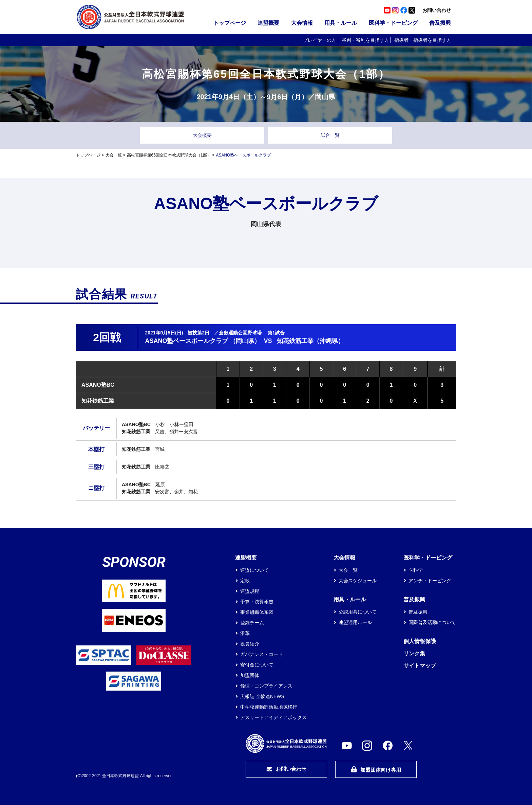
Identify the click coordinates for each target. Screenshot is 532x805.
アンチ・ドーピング (430, 581)
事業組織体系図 (257, 612)
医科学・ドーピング (393, 23)
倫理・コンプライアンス (266, 686)
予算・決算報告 (257, 602)
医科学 (416, 570)
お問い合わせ (437, 10)
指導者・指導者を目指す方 (423, 40)
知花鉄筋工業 (98, 401)
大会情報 (302, 23)
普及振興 (440, 23)
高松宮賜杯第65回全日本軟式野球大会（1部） (169, 155)
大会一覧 (114, 155)
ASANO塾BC (98, 385)
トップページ (230, 23)
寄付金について (257, 665)
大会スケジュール (358, 581)
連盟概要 (268, 23)
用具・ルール (341, 23)
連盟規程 (250, 591)
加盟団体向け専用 (376, 770)
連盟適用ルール (355, 622)
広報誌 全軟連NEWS (262, 696)
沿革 (245, 633)
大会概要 (202, 135)
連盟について (254, 570)
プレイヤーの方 (320, 40)
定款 (245, 581)
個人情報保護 (420, 641)
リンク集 (414, 653)
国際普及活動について (432, 622)
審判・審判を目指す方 (365, 40)
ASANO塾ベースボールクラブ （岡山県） (203, 341)
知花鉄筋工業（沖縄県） (310, 341)
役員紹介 (250, 644)
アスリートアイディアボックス (273, 717)
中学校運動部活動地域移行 (269, 707)
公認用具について (358, 612)
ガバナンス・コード (262, 654)
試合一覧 (330, 135)
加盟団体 (250, 675)
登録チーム (252, 623)
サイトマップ (420, 666)
